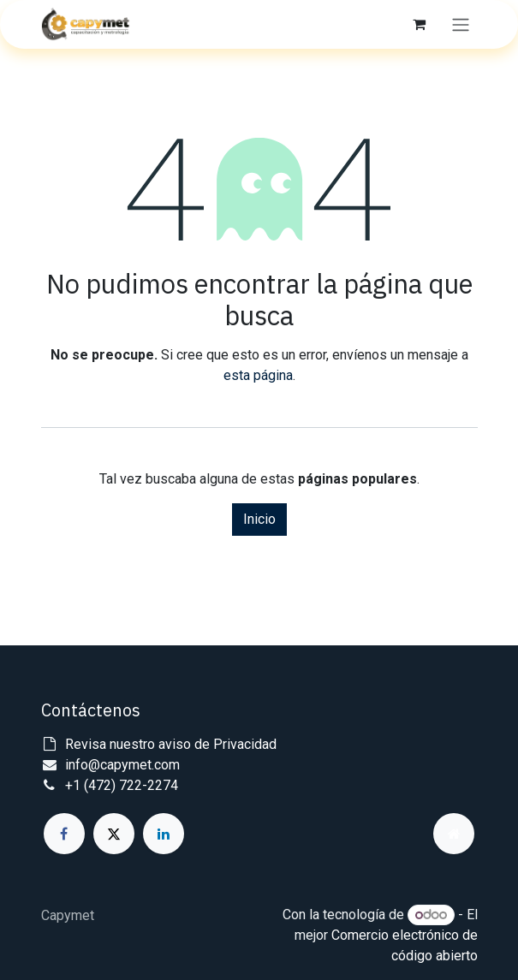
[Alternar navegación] (461, 24)
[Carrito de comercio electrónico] (420, 24)
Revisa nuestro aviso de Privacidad (171, 744)
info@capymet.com (122, 765)
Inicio (259, 519)
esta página (258, 375)
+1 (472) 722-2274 (122, 785)
